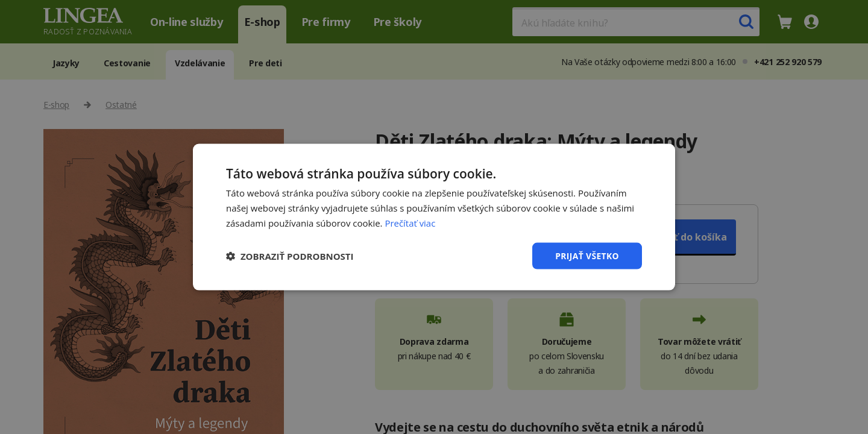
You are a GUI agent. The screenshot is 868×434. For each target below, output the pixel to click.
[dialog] (434, 217)
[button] (290, 256)
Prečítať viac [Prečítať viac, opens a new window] (410, 222)
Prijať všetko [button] (587, 255)
